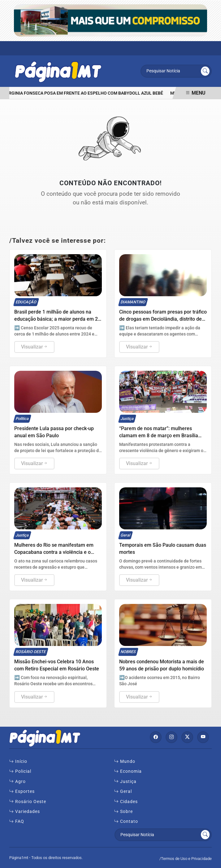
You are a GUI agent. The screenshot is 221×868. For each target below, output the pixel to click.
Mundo (125, 761)
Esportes (22, 791)
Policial (20, 771)
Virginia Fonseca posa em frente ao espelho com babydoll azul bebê (86, 93)
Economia (128, 771)
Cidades (126, 802)
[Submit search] (205, 71)
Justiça (125, 781)
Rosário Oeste (28, 802)
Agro (17, 781)
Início (18, 761)
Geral (123, 791)
